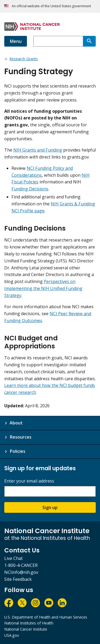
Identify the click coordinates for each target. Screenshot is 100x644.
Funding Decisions (30, 189)
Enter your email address (29, 481)
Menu (16, 41)
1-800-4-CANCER (21, 565)
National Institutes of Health (29, 623)
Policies (17, 451)
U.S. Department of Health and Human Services (46, 617)
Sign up (50, 507)
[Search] (89, 41)
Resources (21, 437)
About (16, 423)
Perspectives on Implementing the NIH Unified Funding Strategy (43, 288)
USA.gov (12, 635)
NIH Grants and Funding (38, 150)
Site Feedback (18, 579)
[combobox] (58, 41)
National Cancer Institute (26, 629)
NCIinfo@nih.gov (21, 572)
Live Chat (13, 558)
